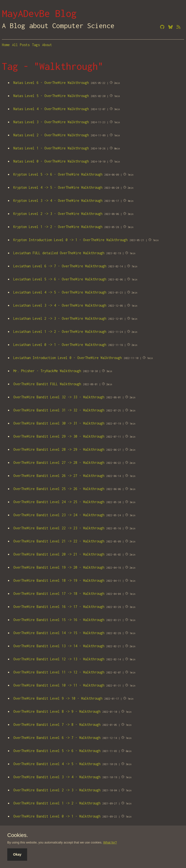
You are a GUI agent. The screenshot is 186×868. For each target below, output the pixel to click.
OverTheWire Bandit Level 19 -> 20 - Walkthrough (59, 567)
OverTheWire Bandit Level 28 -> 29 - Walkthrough (59, 449)
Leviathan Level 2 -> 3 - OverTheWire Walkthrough (60, 318)
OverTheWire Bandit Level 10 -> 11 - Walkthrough (59, 685)
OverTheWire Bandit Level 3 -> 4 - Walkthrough (57, 777)
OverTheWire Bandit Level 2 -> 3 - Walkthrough (57, 790)
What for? (110, 842)
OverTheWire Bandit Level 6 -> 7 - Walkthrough (57, 738)
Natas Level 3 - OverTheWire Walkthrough (51, 122)
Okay (17, 854)
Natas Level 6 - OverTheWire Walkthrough (51, 83)
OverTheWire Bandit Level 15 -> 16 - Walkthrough (59, 620)
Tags (36, 45)
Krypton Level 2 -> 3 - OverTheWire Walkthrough (58, 214)
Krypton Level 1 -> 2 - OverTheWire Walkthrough (58, 227)
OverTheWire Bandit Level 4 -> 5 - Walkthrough (57, 764)
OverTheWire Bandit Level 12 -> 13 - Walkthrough (59, 659)
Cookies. (18, 835)
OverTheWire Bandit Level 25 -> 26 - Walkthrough (59, 489)
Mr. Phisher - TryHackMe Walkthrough (47, 371)
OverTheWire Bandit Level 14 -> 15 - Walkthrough (59, 633)
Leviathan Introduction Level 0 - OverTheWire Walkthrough (68, 358)
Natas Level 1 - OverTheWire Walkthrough (51, 148)
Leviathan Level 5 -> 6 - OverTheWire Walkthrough (60, 279)
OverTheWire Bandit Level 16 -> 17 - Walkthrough (59, 607)
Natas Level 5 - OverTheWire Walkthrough (51, 96)
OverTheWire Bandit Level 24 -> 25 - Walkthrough (59, 502)
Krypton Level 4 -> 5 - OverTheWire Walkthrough (58, 187)
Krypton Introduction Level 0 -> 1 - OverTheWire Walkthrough (70, 240)
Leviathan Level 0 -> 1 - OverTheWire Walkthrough (60, 345)
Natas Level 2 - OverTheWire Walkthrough (51, 135)
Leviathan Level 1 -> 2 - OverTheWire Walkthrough (60, 332)
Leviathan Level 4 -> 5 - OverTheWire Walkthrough (60, 292)
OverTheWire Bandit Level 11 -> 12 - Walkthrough (59, 672)
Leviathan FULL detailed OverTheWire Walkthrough (59, 253)
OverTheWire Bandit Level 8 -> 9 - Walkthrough (57, 711)
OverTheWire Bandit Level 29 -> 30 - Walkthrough (59, 436)
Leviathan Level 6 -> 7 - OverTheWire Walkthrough (60, 266)
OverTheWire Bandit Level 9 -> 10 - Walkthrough (58, 698)
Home (6, 45)
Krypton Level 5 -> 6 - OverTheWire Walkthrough (58, 174)
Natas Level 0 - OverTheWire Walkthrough (51, 161)
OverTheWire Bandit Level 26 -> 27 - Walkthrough (59, 476)
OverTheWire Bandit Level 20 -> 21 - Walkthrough (59, 554)
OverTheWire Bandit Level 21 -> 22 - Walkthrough (59, 541)
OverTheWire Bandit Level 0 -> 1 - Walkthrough (57, 816)
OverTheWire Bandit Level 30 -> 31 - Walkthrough (59, 423)
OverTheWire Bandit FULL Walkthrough (47, 384)
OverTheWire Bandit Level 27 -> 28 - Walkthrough (59, 463)
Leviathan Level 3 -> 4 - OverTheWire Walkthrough (60, 305)
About (47, 45)
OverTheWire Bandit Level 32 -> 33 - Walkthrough (59, 397)
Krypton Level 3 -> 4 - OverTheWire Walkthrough (58, 201)
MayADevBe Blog (39, 13)
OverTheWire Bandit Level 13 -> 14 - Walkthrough (59, 646)
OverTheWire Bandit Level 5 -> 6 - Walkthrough (57, 751)
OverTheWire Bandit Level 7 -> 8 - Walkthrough (57, 725)
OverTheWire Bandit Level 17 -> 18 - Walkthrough (59, 594)
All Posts (21, 45)
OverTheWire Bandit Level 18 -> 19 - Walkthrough (59, 580)
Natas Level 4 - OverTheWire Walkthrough (51, 109)
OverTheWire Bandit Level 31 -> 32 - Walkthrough (59, 410)
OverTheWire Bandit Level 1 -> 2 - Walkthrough (57, 803)
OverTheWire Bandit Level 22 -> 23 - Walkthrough (59, 528)
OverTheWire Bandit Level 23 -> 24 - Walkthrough (59, 515)
